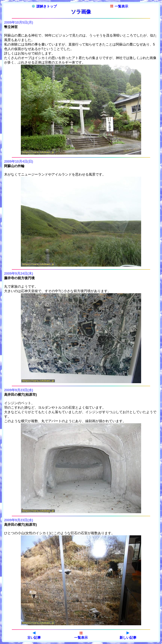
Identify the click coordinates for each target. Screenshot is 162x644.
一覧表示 (119, 6)
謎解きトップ (44, 6)
